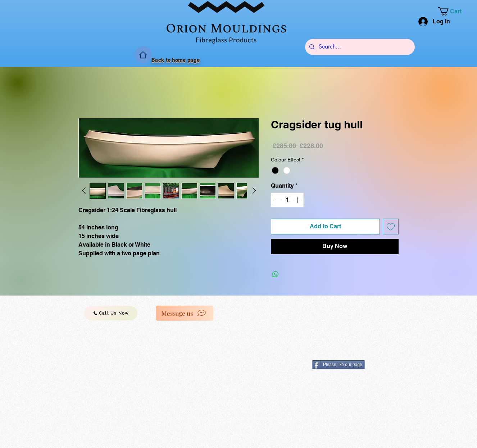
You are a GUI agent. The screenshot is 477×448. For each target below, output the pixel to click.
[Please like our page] (339, 365)
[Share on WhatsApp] (276, 274)
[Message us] (185, 313)
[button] (454, 11)
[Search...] (359, 47)
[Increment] (298, 200)
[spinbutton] (287, 200)
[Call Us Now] (111, 313)
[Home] (143, 55)
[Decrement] (277, 200)
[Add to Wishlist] (391, 227)
